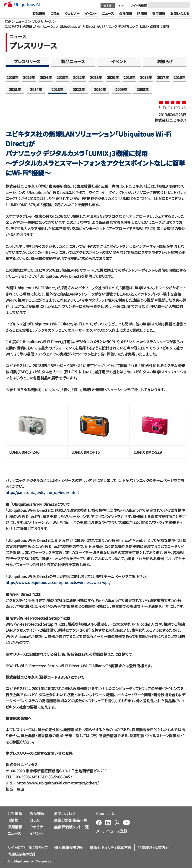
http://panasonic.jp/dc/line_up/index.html (42, 492)
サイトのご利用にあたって (28, 847)
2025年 (29, 77)
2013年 (57, 89)
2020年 (113, 77)
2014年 (36, 89)
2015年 (15, 89)
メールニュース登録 (112, 831)
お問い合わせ (65, 813)
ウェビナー (38, 827)
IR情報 (13, 820)
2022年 (79, 77)
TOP (8, 22)
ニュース (21, 22)
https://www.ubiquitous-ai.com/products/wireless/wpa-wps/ (58, 582)
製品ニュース (73, 61)
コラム (35, 820)
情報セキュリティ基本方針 (111, 847)
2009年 (121, 89)
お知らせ (165, 61)
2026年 (13, 77)
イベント (119, 61)
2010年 (100, 89)
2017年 (163, 77)
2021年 (96, 77)
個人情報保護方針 (69, 847)
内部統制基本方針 (22, 854)
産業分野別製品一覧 (71, 820)
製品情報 (37, 813)
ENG (121, 5)
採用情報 (15, 827)
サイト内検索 (138, 5)
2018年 (146, 77)
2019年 (129, 77)
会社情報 (15, 813)
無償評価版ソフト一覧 (71, 827)
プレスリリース (42, 22)
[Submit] (185, 5)
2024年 (46, 77)
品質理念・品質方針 (153, 847)
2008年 (143, 89)
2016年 (179, 77)
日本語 (107, 5)
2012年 (79, 89)
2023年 (63, 77)
